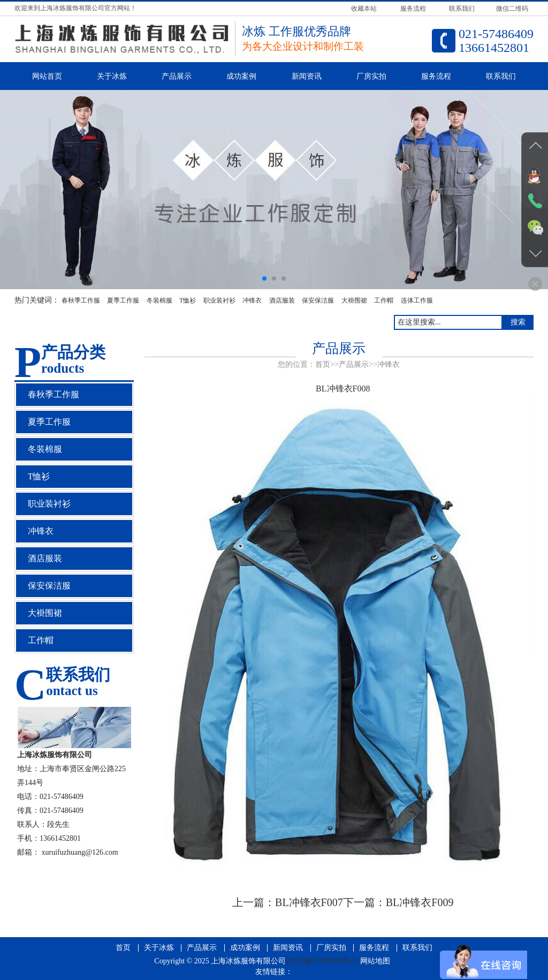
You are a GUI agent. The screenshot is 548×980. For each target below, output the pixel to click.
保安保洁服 (318, 300)
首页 (323, 364)
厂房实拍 (371, 76)
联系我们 (501, 76)
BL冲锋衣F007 (309, 902)
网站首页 (47, 76)
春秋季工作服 (81, 300)
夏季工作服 (123, 300)
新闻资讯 (307, 76)
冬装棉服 (159, 300)
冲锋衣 (252, 300)
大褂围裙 (354, 300)
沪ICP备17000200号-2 (321, 961)
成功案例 (241, 76)
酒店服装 (282, 300)
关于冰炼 (112, 76)
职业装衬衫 (219, 300)
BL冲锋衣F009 (420, 902)
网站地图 (375, 961)
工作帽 (384, 300)
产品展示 (177, 76)
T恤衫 (188, 300)
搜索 (518, 322)
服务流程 (436, 76)
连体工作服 (417, 300)
